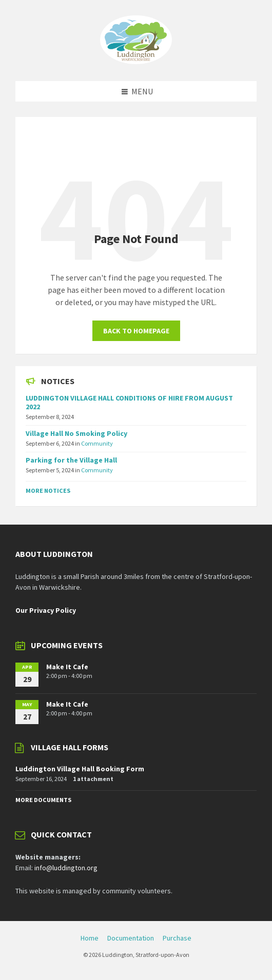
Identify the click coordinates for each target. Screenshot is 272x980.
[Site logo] (136, 61)
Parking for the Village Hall (71, 460)
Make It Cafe (67, 667)
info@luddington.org (66, 868)
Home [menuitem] (90, 938)
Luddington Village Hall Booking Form (80, 769)
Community (97, 443)
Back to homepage (136, 331)
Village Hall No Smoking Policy (76, 433)
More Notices (48, 491)
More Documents (43, 800)
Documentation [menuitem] (131, 938)
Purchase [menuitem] (177, 938)
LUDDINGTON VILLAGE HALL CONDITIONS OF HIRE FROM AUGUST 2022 (129, 402)
